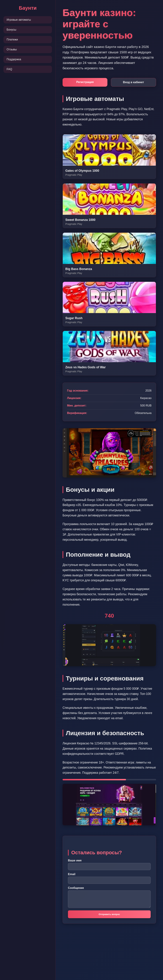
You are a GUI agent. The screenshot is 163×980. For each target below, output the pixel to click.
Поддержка (14, 59)
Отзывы (12, 49)
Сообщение (76, 888)
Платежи (12, 40)
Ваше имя (75, 860)
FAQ (9, 69)
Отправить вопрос (109, 914)
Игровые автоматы (19, 20)
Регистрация (85, 82)
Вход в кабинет (133, 82)
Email (72, 874)
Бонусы (11, 30)
